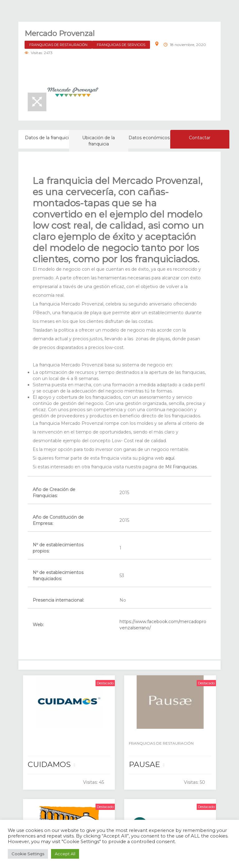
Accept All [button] (65, 854)
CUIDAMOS (49, 764)
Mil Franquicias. (181, 467)
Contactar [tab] (200, 138)
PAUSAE (144, 764)
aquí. (170, 458)
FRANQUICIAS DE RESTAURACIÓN (58, 45)
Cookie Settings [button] (28, 854)
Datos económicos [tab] (149, 138)
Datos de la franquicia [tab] (48, 138)
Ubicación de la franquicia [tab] (98, 141)
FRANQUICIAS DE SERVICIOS (121, 45)
